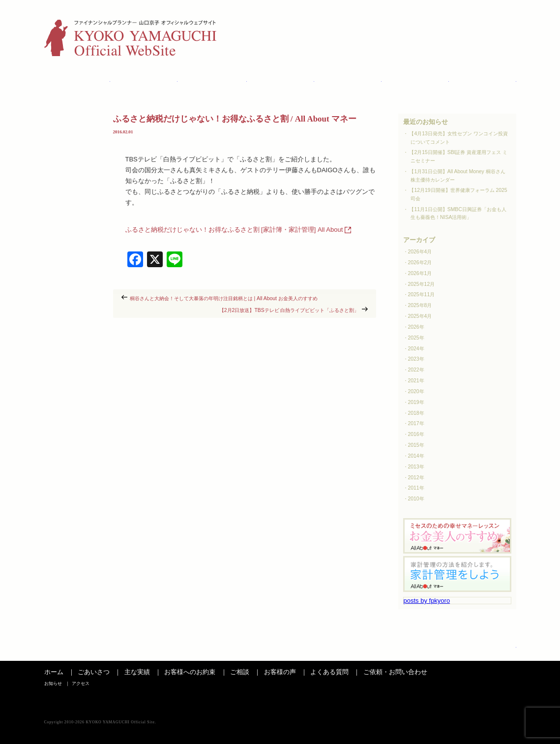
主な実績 (145, 82)
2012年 (416, 478)
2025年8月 (420, 305)
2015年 (416, 445)
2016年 (416, 434)
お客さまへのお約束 (213, 82)
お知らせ (464, 22)
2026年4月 (420, 252)
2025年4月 (420, 316)
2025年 (416, 338)
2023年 (416, 359)
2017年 (416, 423)
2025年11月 (422, 294)
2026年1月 (420, 273)
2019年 (416, 402)
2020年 (416, 391)
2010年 (416, 499)
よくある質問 (416, 82)
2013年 (416, 467)
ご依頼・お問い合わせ (395, 672)
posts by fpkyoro (427, 601)
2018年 (416, 413)
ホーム (54, 672)
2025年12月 (422, 284)
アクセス (502, 22)
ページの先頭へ (494, 651)
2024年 (416, 349)
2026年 (416, 327)
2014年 (416, 456)
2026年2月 (420, 263)
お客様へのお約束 (190, 672)
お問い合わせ (483, 82)
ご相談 (281, 82)
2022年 (416, 370)
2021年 (416, 381)
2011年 (416, 488)
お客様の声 (349, 82)
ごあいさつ (77, 82)
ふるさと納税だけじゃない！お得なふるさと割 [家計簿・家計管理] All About (234, 230)
